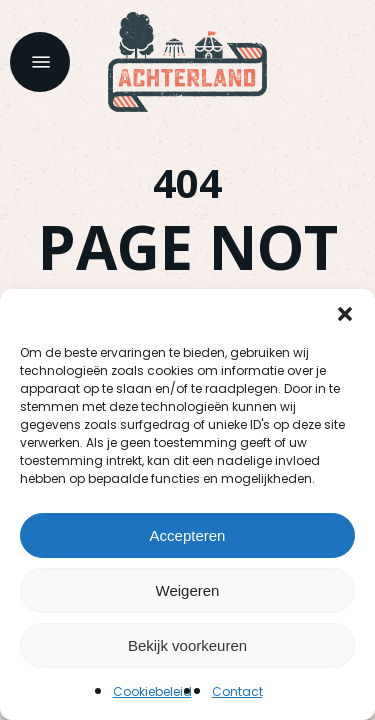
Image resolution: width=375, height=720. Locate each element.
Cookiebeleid (152, 691)
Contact (237, 691)
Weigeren (188, 590)
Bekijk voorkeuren (187, 645)
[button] (345, 314)
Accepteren (188, 535)
